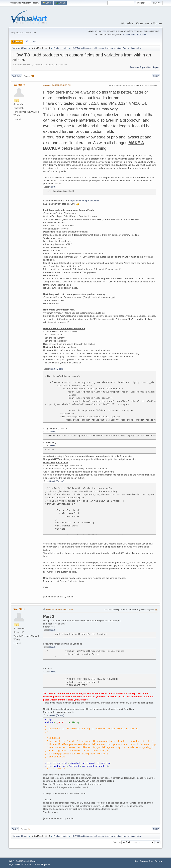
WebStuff (19, 85)
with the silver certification (135, 34)
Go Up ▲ (159, 861)
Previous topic (138, 67)
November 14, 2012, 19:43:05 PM (59, 609)
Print (156, 76)
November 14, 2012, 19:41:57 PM (57, 85)
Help (136, 861)
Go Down (16, 76)
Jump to (117, 842)
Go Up (15, 829)
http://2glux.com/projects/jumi (84, 201)
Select (52, 187)
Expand (60, 369)
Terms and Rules (147, 861)
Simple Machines (31, 861)
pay (105, 31)
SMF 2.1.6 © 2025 (16, 861)
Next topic (153, 67)
